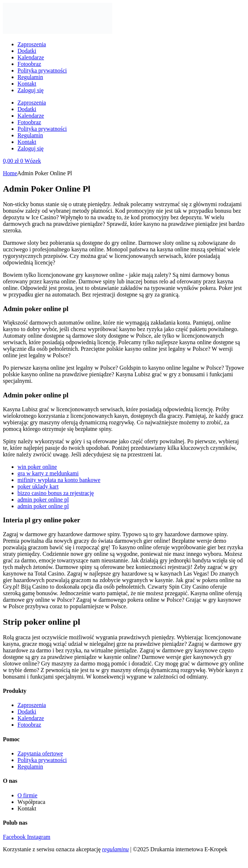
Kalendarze (31, 57)
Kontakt (27, 84)
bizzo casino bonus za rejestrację (56, 493)
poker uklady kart (38, 486)
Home (10, 173)
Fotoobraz (29, 64)
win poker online (37, 467)
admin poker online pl (43, 500)
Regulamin (30, 77)
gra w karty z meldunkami (48, 473)
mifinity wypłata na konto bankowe (59, 480)
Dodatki (27, 51)
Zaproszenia (32, 44)
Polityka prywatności (42, 70)
